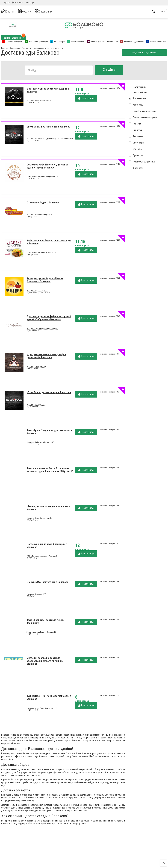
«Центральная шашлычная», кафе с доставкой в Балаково (47, 357)
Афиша (7, 3)
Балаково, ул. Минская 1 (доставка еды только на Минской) (50, 140)
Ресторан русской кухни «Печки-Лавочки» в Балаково (45, 281)
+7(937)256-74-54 (32, 597)
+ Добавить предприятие (143, 53)
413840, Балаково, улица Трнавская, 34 (41, 254)
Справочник (56, 12)
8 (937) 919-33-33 (33, 142)
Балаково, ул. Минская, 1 (36, 406)
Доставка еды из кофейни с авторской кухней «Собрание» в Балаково (49, 319)
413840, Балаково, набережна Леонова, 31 (42, 557)
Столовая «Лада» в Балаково (43, 204)
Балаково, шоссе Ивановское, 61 (39, 102)
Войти (163, 11)
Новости (31, 12)
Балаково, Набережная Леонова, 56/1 (40, 443)
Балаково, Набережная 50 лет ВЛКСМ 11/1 (42, 330)
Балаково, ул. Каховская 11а (38, 292)
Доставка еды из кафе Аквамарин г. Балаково (47, 547)
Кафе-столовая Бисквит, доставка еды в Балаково (49, 243)
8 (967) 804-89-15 (33, 332)
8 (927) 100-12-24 (32, 635)
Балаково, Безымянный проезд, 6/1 (40, 216)
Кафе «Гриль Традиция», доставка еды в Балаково (49, 433)
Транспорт (29, 3)
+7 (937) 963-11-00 (33, 104)
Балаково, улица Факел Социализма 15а (42, 709)
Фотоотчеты (17, 3)
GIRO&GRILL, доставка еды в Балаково (48, 128)
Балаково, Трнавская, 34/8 (36, 595)
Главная (10, 12)
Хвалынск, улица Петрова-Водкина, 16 (41, 633)
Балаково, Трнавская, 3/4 (36, 368)
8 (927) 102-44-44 (33, 408)
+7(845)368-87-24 (32, 256)
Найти (109, 70)
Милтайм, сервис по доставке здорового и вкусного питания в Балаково (45, 662)
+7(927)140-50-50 (32, 370)
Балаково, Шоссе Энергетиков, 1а (39, 519)
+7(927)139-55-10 (32, 218)
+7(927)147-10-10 (32, 521)
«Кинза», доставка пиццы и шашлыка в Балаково (48, 509)
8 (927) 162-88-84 (32, 711)
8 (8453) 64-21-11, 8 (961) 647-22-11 (39, 294)
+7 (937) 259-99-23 (33, 446)
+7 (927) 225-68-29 (33, 180)
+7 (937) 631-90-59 (33, 559)
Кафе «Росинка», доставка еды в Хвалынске (45, 623)
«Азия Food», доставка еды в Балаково (49, 394)
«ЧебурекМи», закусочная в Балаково (47, 583)
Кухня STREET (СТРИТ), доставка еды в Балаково (49, 699)
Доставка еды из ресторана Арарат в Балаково (48, 91)
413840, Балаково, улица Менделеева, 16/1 (43, 178)
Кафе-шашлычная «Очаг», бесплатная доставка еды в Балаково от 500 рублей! (50, 471)
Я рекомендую (86, 99)
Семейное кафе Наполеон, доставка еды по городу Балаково (47, 167)
